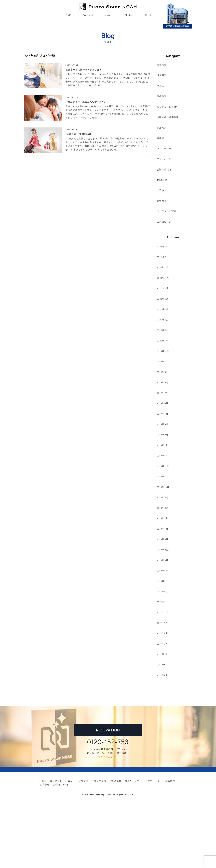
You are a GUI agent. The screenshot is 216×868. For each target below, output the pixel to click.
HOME (67, 15)
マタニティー (164, 148)
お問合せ (44, 784)
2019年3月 (163, 435)
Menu (108, 15)
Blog (66, 784)
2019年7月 (163, 393)
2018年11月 (163, 476)
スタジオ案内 (99, 781)
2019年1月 (162, 456)
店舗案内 (83, 781)
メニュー (70, 781)
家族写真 (162, 128)
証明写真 (162, 201)
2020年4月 (163, 320)
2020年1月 (163, 341)
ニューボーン (164, 159)
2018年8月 (163, 508)
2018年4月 (163, 550)
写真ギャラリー (133, 781)
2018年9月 (163, 497)
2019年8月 (163, 382)
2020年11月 (163, 278)
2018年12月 (163, 466)
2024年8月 (163, 257)
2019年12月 (163, 351)
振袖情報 (162, 65)
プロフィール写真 (167, 211)
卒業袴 (161, 138)
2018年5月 (163, 539)
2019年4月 (163, 424)
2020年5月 (163, 309)
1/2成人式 (162, 180)
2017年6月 (162, 654)
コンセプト (56, 781)
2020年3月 (163, 330)
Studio (149, 15)
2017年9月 (163, 623)
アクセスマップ (109, 757)
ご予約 (56, 784)
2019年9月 (163, 372)
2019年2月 (163, 445)
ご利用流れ (115, 781)
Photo (128, 15)
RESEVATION (108, 730)
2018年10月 (163, 487)
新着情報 (170, 781)
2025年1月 (163, 246)
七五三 (161, 86)
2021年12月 (163, 267)
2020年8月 (163, 288)
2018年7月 (163, 518)
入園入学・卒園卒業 (168, 117)
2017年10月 (163, 612)
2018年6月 (163, 529)
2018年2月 (163, 571)
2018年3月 (163, 560)
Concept (88, 15)
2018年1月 (162, 581)
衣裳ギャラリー (154, 781)
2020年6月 (163, 299)
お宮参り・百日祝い (168, 107)
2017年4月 (163, 675)
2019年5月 (163, 414)
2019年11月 (163, 361)
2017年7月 (162, 644)
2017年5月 (162, 665)
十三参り (162, 190)
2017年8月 (163, 633)
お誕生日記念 (164, 169)
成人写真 (162, 75)
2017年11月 (163, 602)
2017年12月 (163, 591)
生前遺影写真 (164, 222)
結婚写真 (162, 96)
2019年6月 (163, 403)
